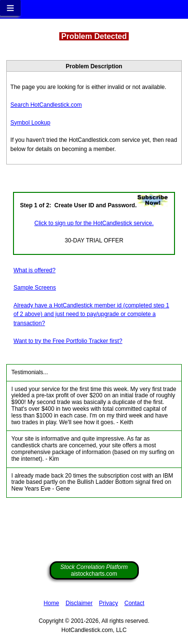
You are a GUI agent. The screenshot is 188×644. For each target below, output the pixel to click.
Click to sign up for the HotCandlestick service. (94, 223)
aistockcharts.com (94, 570)
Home (52, 603)
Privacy (108, 603)
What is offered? (34, 270)
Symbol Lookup (31, 123)
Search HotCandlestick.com (46, 105)
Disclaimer (79, 603)
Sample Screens (35, 288)
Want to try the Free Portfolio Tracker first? (68, 341)
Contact (134, 603)
